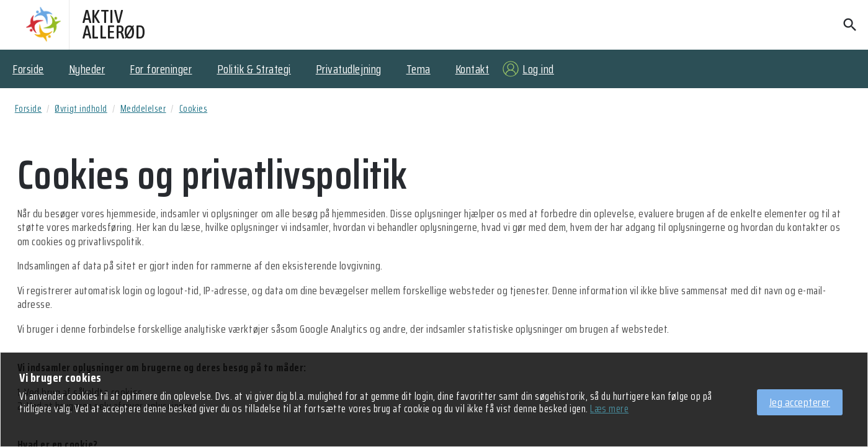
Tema (418, 69)
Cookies (194, 109)
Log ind (538, 69)
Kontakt (472, 69)
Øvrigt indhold (81, 109)
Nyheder (87, 69)
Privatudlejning (349, 69)
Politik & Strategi (254, 69)
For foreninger (161, 69)
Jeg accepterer (800, 402)
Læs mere (609, 409)
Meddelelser (143, 109)
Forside (28, 69)
